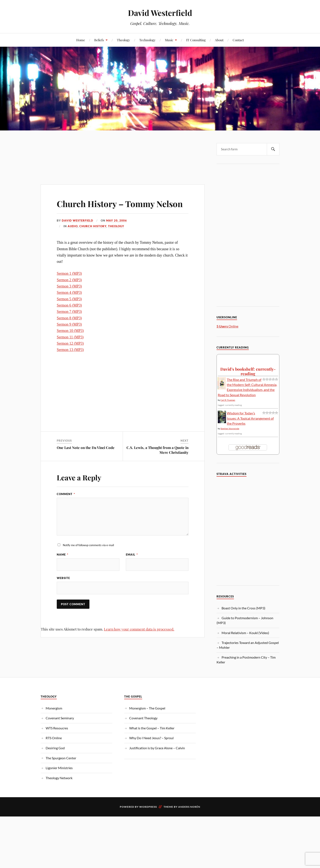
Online (227, 326)
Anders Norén (189, 807)
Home (81, 40)
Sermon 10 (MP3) (70, 343)
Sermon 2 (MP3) (69, 292)
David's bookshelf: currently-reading (248, 371)
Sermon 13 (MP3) (70, 362)
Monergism (54, 708)
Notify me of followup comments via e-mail (88, 557)
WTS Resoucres (57, 728)
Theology (123, 40)
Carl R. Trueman (228, 400)
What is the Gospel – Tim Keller (152, 728)
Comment (66, 506)
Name (63, 567)
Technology (147, 40)
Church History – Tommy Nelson (111, 209)
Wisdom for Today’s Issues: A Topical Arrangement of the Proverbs (250, 418)
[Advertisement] (123, 149)
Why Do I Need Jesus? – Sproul (151, 738)
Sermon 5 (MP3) (69, 311)
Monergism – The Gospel (147, 708)
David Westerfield (160, 13)
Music (169, 40)
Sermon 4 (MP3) (69, 305)
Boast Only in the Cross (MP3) (243, 608)
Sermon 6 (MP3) (69, 317)
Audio (73, 238)
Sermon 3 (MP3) (69, 298)
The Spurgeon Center (61, 758)
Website (63, 590)
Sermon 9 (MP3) (69, 336)
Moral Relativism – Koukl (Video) (245, 633)
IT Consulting (196, 40)
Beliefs (99, 40)
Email (132, 567)
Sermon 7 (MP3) (69, 324)
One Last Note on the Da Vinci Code (86, 460)
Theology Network (59, 778)
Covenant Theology (143, 718)
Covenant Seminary (60, 718)
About (219, 40)
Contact (238, 40)
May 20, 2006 (117, 233)
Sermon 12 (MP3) (70, 355)
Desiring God (55, 748)
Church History (93, 238)
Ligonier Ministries (59, 768)
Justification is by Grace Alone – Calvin (157, 748)
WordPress (148, 807)
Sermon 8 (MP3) (69, 330)
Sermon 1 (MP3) (69, 286)
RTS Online (54, 738)
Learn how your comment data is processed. (139, 641)
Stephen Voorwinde (230, 428)
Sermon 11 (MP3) (70, 349)
